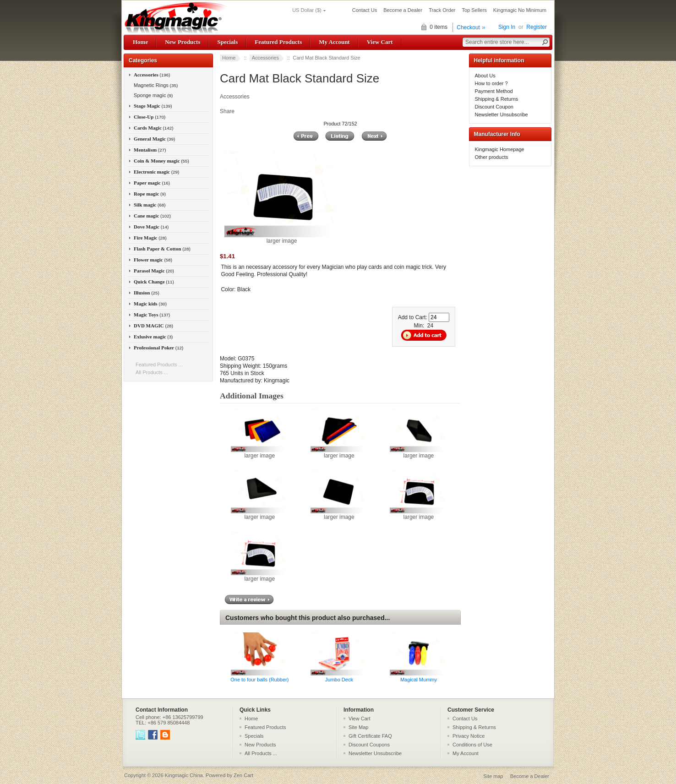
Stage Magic (153, 106)
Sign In (507, 27)
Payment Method (494, 91)
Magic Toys (152, 315)
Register (537, 27)
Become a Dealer (403, 10)
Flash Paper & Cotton (162, 249)
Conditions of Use (472, 745)
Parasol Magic (154, 271)
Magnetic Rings (155, 85)
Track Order (442, 10)
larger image (259, 453)
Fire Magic (150, 238)
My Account (334, 42)
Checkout (468, 27)
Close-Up (150, 117)
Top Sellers (474, 10)
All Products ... (152, 372)
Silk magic (150, 205)
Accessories (265, 58)
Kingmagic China (184, 775)
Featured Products (278, 42)
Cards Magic (154, 128)
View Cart (380, 42)
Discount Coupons (369, 745)
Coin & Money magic (161, 161)
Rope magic (150, 194)
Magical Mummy (419, 680)
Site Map (358, 727)
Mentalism (150, 150)
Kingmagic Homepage (500, 149)
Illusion (147, 293)
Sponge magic (153, 95)
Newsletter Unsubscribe (502, 114)
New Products (183, 42)
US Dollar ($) (307, 10)
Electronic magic (156, 172)
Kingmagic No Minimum (520, 10)
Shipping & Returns (497, 99)
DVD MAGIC (153, 326)
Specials (227, 42)
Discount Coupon (494, 107)
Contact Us (365, 10)
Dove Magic (151, 227)
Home (140, 42)
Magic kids (150, 304)
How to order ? (491, 83)
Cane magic (152, 216)
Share (227, 111)
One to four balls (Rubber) (259, 680)
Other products (492, 157)
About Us (485, 76)
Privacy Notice (469, 736)
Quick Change (154, 282)
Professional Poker (158, 348)
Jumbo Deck (339, 680)
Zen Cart (243, 775)
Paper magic (152, 183)
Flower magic (153, 260)
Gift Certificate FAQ (370, 736)
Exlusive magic (153, 337)
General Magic (154, 139)
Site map (493, 776)
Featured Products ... (159, 365)
